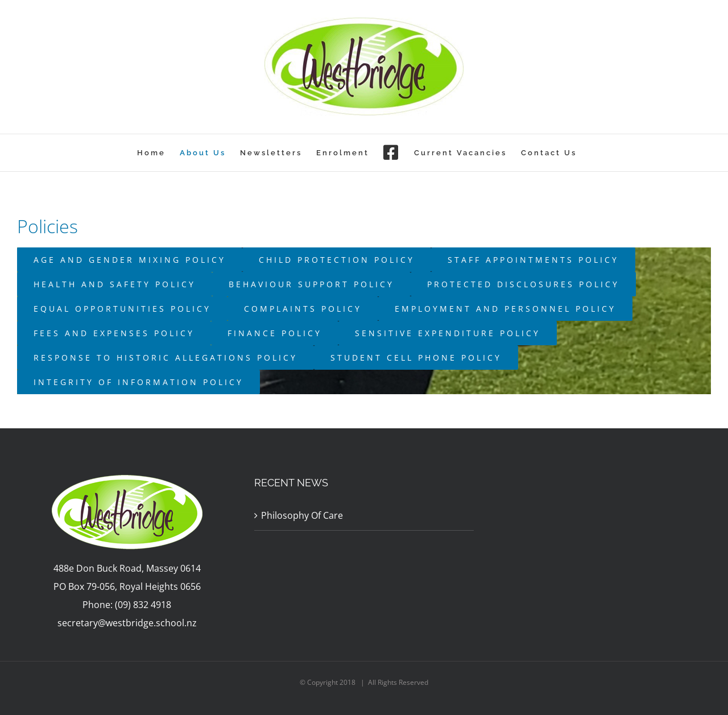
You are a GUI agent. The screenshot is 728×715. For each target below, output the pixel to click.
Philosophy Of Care (302, 515)
